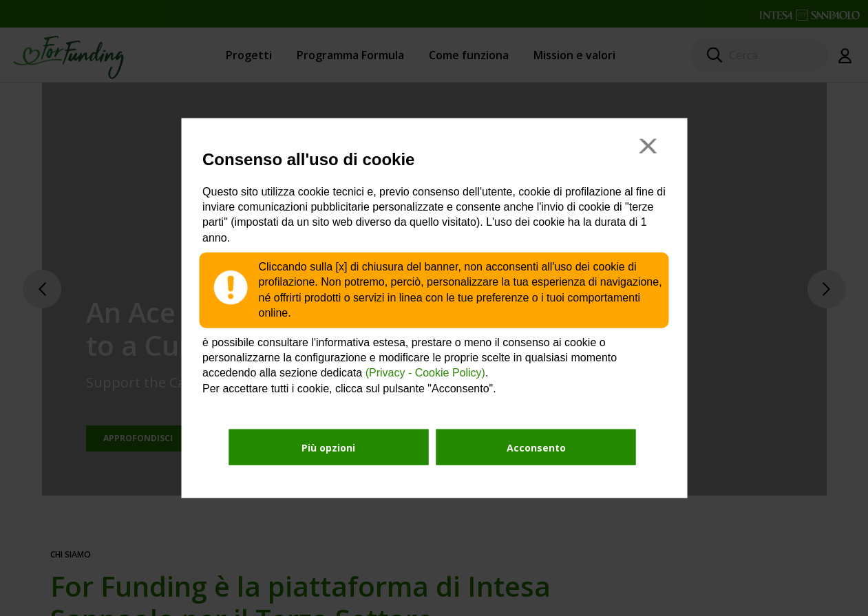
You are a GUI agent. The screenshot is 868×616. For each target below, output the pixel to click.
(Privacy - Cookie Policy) (425, 373)
